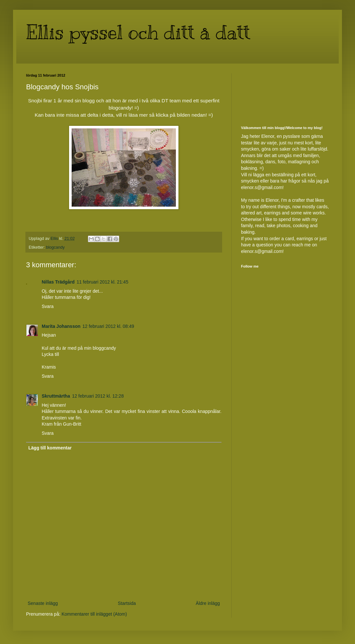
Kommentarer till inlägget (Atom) (94, 614)
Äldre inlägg (208, 603)
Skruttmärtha (56, 396)
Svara (48, 306)
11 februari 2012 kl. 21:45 (102, 282)
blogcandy (55, 247)
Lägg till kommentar (50, 448)
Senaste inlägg (43, 603)
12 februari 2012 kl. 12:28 (98, 396)
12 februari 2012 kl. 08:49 (108, 326)
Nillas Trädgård (58, 282)
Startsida (127, 603)
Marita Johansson (61, 326)
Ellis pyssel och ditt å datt (138, 33)
